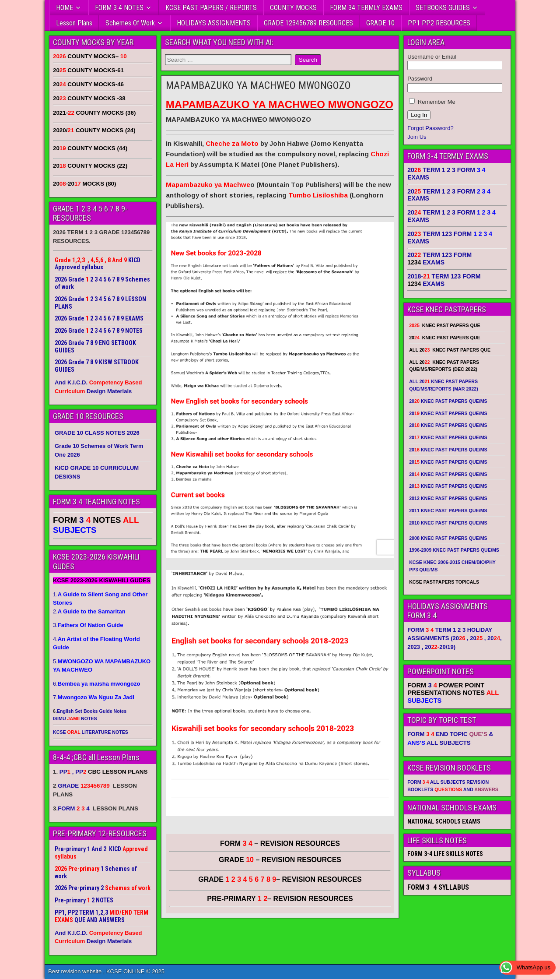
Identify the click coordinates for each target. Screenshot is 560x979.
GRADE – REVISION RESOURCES (280, 879)
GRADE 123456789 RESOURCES (308, 23)
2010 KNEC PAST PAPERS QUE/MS (448, 523)
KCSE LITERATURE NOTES (91, 732)
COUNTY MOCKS (293, 8)
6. (96, 684)
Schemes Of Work (130, 23)
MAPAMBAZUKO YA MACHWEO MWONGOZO (258, 85)
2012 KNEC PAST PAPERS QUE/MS (448, 498)
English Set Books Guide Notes (92, 711)
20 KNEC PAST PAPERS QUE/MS (448, 401)
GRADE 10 (380, 23)
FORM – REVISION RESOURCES (280, 843)
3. (88, 625)
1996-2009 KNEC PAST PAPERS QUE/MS (454, 550)
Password (420, 79)
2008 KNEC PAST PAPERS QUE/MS (448, 538)
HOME (65, 8)
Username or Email (432, 57)
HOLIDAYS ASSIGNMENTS (214, 23)
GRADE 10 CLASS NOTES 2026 (97, 433)
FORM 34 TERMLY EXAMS (366, 8)
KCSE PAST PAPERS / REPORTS (211, 8)
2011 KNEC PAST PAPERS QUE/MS (448, 511)
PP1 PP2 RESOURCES (439, 23)
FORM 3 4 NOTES (119, 8)
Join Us (417, 137)
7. (94, 697)
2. (89, 611)
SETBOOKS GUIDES (443, 8)
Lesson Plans (74, 23)
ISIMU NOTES (75, 718)
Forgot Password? (430, 128)
